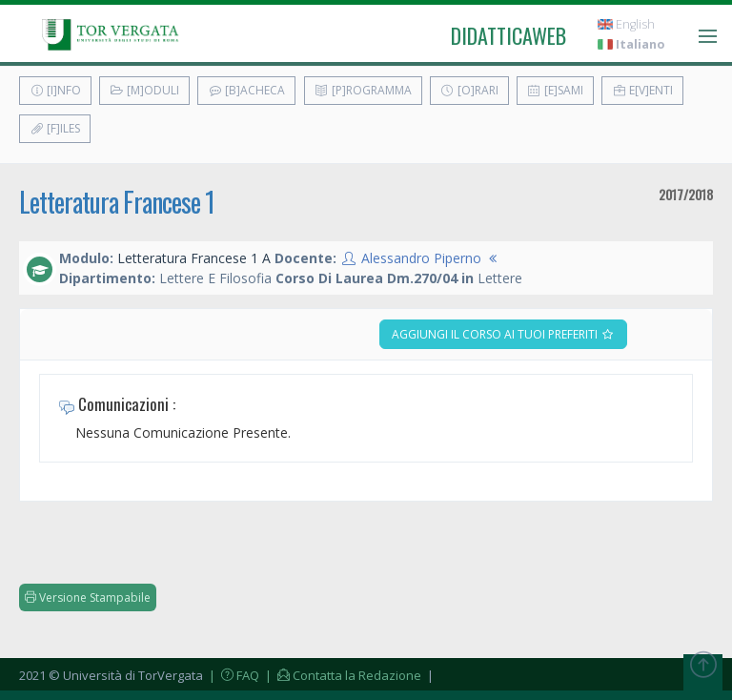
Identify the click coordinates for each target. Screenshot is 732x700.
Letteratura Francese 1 (117, 202)
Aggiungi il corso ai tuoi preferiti (503, 334)
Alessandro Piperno (421, 258)
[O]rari (469, 90)
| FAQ (233, 675)
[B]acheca (246, 90)
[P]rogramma (363, 90)
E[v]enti (642, 90)
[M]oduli (144, 90)
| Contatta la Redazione (342, 675)
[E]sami (555, 90)
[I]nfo (55, 90)
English (626, 24)
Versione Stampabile (88, 597)
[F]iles (55, 128)
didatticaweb (508, 35)
